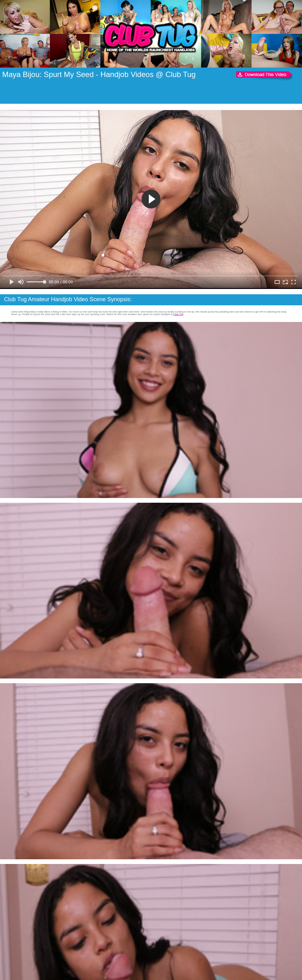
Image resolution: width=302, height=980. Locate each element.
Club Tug (178, 314)
